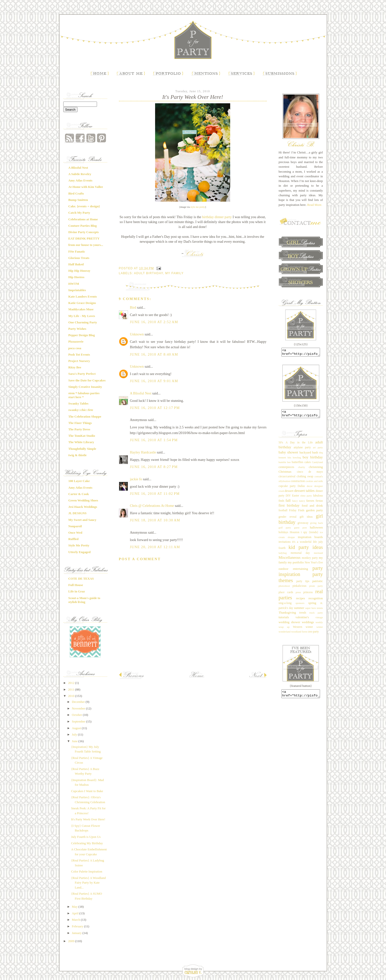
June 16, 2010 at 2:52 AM (154, 322)
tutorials (284, 620)
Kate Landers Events (83, 297)
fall (288, 503)
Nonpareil (75, 526)
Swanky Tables (79, 404)
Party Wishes (77, 329)
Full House (76, 585)
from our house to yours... (86, 245)
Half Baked (76, 264)
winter (309, 630)
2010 (72, 696)
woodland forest (299, 635)
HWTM (74, 284)
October (77, 715)
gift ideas (306, 520)
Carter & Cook (79, 494)
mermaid (318, 556)
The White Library (81, 442)
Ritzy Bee (75, 367)
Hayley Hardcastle (143, 452)
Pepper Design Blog (82, 335)
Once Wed (75, 533)
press (298, 595)
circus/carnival (287, 479)
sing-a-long (285, 606)
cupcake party (287, 489)
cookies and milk (314, 484)
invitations (285, 545)
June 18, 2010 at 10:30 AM (155, 520)
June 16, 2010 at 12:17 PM (155, 408)
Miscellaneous (290, 560)
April (76, 913)
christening (316, 470)
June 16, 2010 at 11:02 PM (155, 494)
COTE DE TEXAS (81, 579)
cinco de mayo (310, 475)
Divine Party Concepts (84, 232)
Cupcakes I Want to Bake (87, 791)
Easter (296, 499)
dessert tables (304, 493)
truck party (316, 616)
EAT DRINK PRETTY (84, 239)
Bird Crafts (76, 194)
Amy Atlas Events (80, 181)
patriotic (318, 584)
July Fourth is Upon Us (86, 837)
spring (312, 606)
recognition (316, 601)
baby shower (289, 455)
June (75, 741)
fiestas (319, 504)
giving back (317, 526)
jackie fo (136, 479)
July (75, 735)
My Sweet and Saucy (82, 520)
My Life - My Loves (82, 316)
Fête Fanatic (77, 252)
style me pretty (198, 207)
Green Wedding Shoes (83, 500)
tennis (320, 611)
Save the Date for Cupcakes (87, 380)
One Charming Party (83, 322)
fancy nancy (299, 504)
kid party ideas (306, 550)
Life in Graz (77, 591)
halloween (316, 530)
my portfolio (296, 565)
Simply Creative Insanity (85, 387)
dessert (289, 494)
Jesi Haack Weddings (83, 507)
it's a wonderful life (305, 545)
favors (310, 504)
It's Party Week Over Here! (88, 819)
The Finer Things (80, 423)
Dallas (301, 489)
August (77, 728)
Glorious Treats (79, 258)
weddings (308, 625)
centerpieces (287, 470)
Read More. (315, 205)
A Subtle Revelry (80, 174)
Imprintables (77, 290)
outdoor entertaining (293, 572)
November (79, 709)
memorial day (300, 556)
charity (302, 470)
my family (174, 273)
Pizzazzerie (76, 342)
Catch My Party (79, 213)
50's (281, 445)
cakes (308, 465)
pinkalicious (299, 589)
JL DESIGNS (78, 513)
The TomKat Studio (82, 436)
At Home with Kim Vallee (86, 187)
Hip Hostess (76, 277)
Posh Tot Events (79, 355)
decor (310, 489)
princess (308, 595)
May (75, 907)
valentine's (302, 620)
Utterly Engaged (80, 552)
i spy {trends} (310, 535)
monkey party (310, 561)
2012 (72, 683)
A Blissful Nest (78, 168)
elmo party (306, 499)
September (79, 722)
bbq (321, 456)
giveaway (303, 526)
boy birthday (313, 460)
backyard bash (309, 455)
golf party (285, 531)
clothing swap (305, 479)
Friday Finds (297, 513)
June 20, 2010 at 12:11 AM (155, 547)
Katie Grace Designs (82, 303)
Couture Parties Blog (83, 226)
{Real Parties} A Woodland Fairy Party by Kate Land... (88, 883)
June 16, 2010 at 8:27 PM (154, 467)
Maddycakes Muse (81, 309)
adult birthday (148, 273)
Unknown (137, 334)
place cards (286, 595)
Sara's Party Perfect (82, 374)
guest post (301, 531)
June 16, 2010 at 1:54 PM (154, 440)
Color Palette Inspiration (87, 872)
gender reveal (288, 520)
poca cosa (75, 348)
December (79, 702)
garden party (314, 513)
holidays (283, 535)
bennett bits (285, 460)
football (283, 513)
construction (298, 484)
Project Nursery (79, 361)
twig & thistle (78, 455)
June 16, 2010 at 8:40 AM (154, 354)
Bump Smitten (78, 200)
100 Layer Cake (79, 481)
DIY (288, 499)
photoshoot (284, 589)
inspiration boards (310, 540)
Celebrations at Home (83, 219)
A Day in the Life (299, 445)
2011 (71, 690)
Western (298, 630)
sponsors (300, 606)
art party (318, 450)
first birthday (289, 508)
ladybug (283, 556)
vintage (319, 620)
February (78, 926)
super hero (311, 611)
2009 (72, 941)
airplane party (302, 450)
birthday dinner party (217, 217)
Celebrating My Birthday (87, 843)
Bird (133, 307)
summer (299, 611)
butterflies (298, 465)
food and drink (312, 509)
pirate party (316, 589)
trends (303, 616)
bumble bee (285, 465)
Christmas (285, 475)
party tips (303, 584)
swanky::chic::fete (81, 410)
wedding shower (289, 625)
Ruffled (73, 539)
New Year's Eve (314, 565)
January (77, 933)
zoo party (314, 635)
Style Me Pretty (79, 545)
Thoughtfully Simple (82, 449)
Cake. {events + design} (84, 206)
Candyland (317, 465)
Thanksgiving (287, 616)
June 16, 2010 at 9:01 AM (154, 381)
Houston (295, 535)
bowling (297, 460)
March (76, 920)
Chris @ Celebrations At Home (152, 506)
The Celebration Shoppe (85, 417)
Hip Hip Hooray (79, 271)
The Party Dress (79, 429)
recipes (300, 601)
